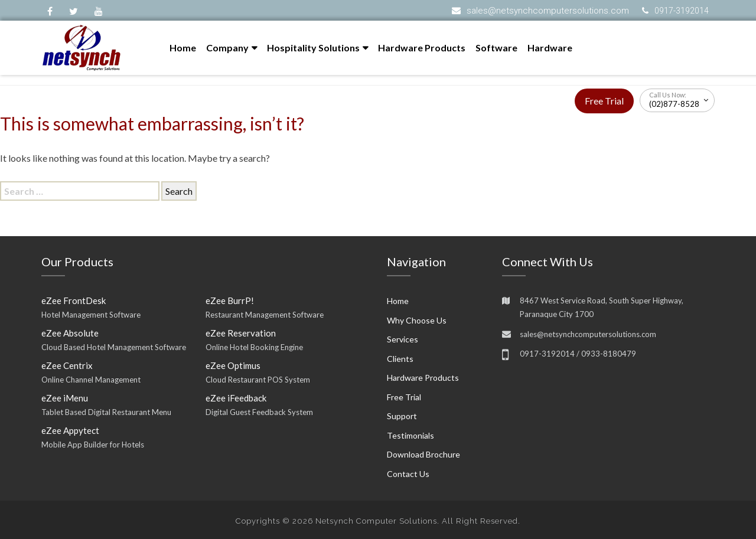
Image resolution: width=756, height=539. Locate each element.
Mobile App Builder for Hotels (93, 445)
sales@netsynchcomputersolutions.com (548, 11)
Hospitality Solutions (313, 48)
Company (227, 48)
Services (403, 339)
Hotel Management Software (91, 315)
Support (402, 416)
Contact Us (408, 474)
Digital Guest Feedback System (259, 412)
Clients (400, 359)
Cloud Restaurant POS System (258, 380)
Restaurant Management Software (265, 315)
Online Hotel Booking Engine (254, 347)
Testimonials (410, 435)
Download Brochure (423, 454)
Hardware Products (422, 48)
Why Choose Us (417, 320)
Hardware (550, 48)
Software (496, 48)
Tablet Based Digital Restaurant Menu (106, 412)
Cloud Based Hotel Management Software (114, 347)
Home (183, 48)
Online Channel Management (91, 380)
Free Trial (604, 101)
